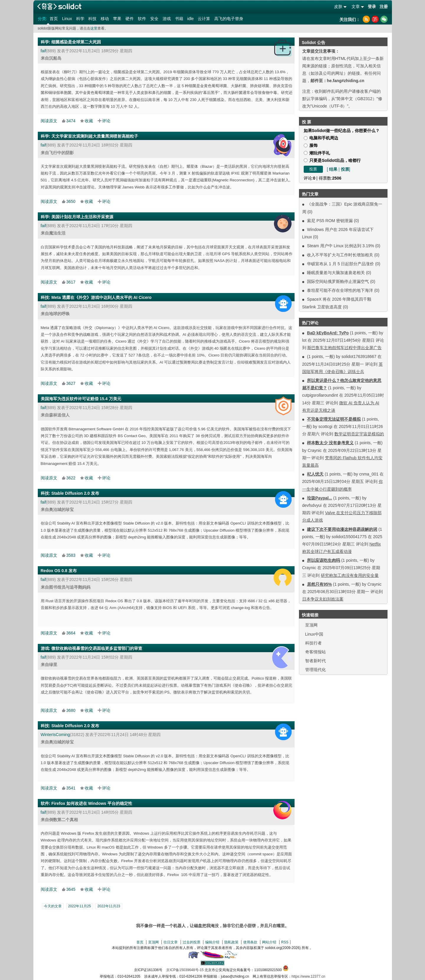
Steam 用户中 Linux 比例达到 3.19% (340, 246)
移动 (105, 19)
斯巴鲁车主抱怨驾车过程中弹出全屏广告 (344, 348)
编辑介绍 (212, 942)
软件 (142, 19)
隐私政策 (231, 942)
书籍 (179, 19)
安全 (154, 19)
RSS (285, 942)
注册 (384, 6)
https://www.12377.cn (308, 976)
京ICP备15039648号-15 (185, 970)
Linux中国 (314, 634)
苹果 (117, 19)
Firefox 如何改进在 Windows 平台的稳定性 (92, 803)
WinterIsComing (55, 735)
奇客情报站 (316, 652)
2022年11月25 (80, 906)
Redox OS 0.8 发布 (59, 571)
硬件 (130, 19)
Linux (67, 19)
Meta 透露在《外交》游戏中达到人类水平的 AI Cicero (101, 297)
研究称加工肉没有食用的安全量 (350, 575)
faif (44, 51)
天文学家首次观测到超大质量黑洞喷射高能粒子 (95, 136)
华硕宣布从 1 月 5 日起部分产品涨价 (340, 264)
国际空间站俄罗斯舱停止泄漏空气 (338, 281)
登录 (372, 6)
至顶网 (311, 625)
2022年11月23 (109, 906)
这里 (94, 28)
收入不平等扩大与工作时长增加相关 (340, 255)
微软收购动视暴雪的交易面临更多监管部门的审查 (97, 648)
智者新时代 (316, 661)
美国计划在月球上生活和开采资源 (82, 217)
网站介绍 (269, 942)
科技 (92, 19)
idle (191, 19)
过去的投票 (192, 942)
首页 (54, 19)
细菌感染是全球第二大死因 (76, 42)
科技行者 (313, 643)
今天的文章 (53, 906)
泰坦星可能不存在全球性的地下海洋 (340, 290)
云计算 (204, 19)
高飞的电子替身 (229, 19)
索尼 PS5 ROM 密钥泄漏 (330, 221)
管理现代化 (316, 670)
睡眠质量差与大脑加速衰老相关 (336, 273)
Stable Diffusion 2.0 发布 (75, 493)
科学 (80, 19)
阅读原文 (49, 121)
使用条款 (250, 942)
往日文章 (171, 942)
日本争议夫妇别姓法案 (323, 599)
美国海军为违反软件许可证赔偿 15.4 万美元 (81, 399)
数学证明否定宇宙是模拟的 (359, 434)
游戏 (167, 19)
